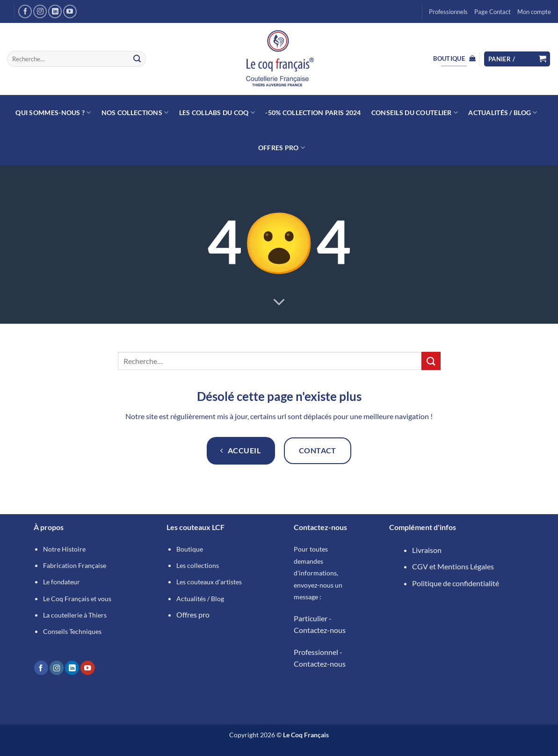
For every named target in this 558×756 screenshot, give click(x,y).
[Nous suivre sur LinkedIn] (55, 11)
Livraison (427, 550)
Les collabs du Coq (217, 113)
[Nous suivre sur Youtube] (70, 11)
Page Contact (493, 12)
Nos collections (135, 113)
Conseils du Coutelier (415, 113)
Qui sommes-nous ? (53, 113)
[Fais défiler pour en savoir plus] (279, 303)
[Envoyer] (137, 59)
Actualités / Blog (503, 113)
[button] (517, 59)
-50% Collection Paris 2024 (313, 113)
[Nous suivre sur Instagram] (40, 11)
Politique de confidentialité (456, 583)
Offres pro (193, 614)
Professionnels (448, 12)
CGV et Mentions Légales (453, 566)
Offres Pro (282, 148)
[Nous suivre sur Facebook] (25, 11)
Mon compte (534, 12)
